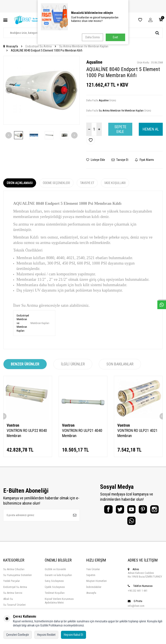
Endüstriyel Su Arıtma (39, 46)
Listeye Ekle (96, 160)
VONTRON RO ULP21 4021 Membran (137, 433)
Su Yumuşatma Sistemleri (18, 578)
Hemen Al (151, 129)
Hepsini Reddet (46, 635)
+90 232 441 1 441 (138, 594)
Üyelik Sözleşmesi (55, 590)
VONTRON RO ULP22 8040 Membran (27, 433)
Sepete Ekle (120, 129)
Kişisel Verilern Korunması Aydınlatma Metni (59, 604)
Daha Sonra (92, 37)
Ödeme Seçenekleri (56, 183)
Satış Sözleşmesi (54, 584)
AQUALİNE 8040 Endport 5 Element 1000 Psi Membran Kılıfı (47, 50)
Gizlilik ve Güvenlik (55, 572)
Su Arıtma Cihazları (14, 572)
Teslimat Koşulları (55, 596)
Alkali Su (8, 602)
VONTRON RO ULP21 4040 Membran (82, 433)
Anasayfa (11, 46)
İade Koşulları (115, 183)
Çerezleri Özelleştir (18, 635)
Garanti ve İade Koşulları (58, 578)
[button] (9, 90)
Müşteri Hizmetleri (97, 584)
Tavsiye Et (120, 160)
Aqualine (94, 62)
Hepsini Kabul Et (73, 635)
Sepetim (91, 578)
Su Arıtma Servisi (13, 596)
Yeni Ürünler (93, 572)
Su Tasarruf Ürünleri (14, 608)
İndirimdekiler (94, 590)
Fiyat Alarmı (144, 160)
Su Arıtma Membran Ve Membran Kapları (84, 46)
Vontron (13, 425)
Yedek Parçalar (12, 584)
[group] (41, 90)
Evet (115, 37)
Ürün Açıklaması (20, 183)
